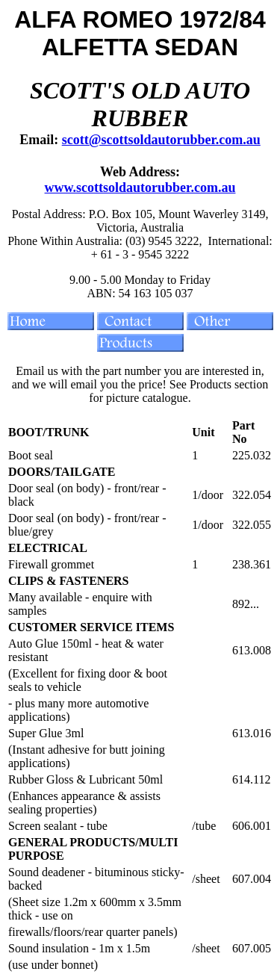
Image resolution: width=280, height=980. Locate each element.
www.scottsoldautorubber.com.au (140, 187)
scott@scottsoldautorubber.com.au (161, 140)
